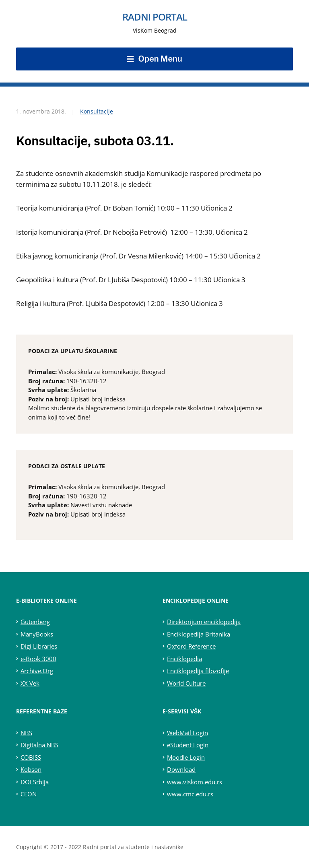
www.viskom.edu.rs (195, 782)
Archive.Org (37, 671)
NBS (26, 733)
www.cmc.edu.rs (190, 794)
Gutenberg (35, 622)
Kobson (31, 769)
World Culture (186, 683)
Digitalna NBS (39, 745)
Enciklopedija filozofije (198, 671)
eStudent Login (188, 745)
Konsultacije (97, 111)
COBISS (31, 757)
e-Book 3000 (38, 659)
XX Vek (30, 683)
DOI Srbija (35, 782)
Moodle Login (186, 757)
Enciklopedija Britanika (199, 634)
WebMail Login (187, 733)
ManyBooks (37, 634)
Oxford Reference (191, 646)
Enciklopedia (184, 659)
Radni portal (155, 17)
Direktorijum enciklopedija (204, 622)
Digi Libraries (39, 646)
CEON (29, 794)
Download (181, 769)
